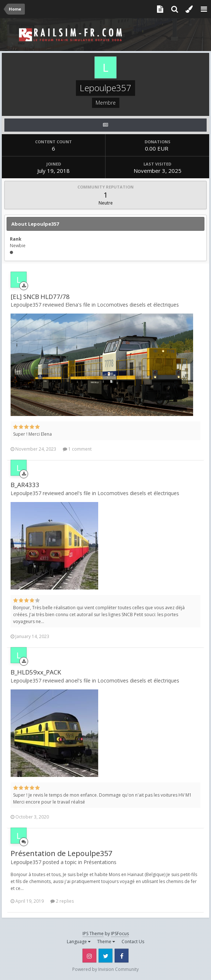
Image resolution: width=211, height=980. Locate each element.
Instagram (89, 956)
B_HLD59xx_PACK (36, 672)
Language (79, 942)
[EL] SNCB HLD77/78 (40, 297)
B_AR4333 (25, 485)
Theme (106, 942)
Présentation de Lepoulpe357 (61, 853)
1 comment (77, 449)
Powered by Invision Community (105, 969)
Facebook (122, 956)
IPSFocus (120, 934)
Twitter (105, 956)
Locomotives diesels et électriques (138, 305)
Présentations (100, 862)
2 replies (62, 901)
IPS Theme (93, 934)
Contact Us (133, 942)
